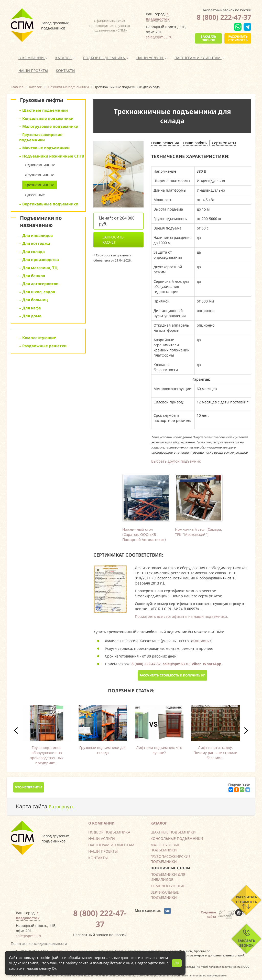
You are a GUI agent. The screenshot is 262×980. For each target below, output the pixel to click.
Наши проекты (33, 71)
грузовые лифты (64, 951)
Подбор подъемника (109, 832)
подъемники (88, 951)
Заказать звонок (209, 38)
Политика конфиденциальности (39, 943)
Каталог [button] (65, 58)
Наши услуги (102, 838)
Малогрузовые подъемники (165, 847)
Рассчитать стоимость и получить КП (172, 675)
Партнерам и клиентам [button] (199, 58)
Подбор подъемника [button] (106, 58)
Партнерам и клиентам (111, 845)
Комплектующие (168, 886)
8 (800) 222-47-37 (224, 17)
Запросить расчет (113, 240)
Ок (177, 963)
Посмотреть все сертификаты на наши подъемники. (181, 616)
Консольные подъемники (177, 838)
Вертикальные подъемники (165, 895)
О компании (101, 823)
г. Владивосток (158, 17)
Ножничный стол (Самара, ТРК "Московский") (199, 532)
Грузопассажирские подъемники (171, 859)
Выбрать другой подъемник (176, 461)
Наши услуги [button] (151, 58)
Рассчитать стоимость (238, 38)
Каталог (159, 823)
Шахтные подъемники (173, 832)
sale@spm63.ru (159, 37)
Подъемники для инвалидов (168, 877)
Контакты (65, 71)
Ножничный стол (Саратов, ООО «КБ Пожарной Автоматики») (144, 534)
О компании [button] (33, 58)
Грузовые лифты (42, 100)
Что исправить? (29, 787)
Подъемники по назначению (41, 222)
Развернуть (62, 807)
